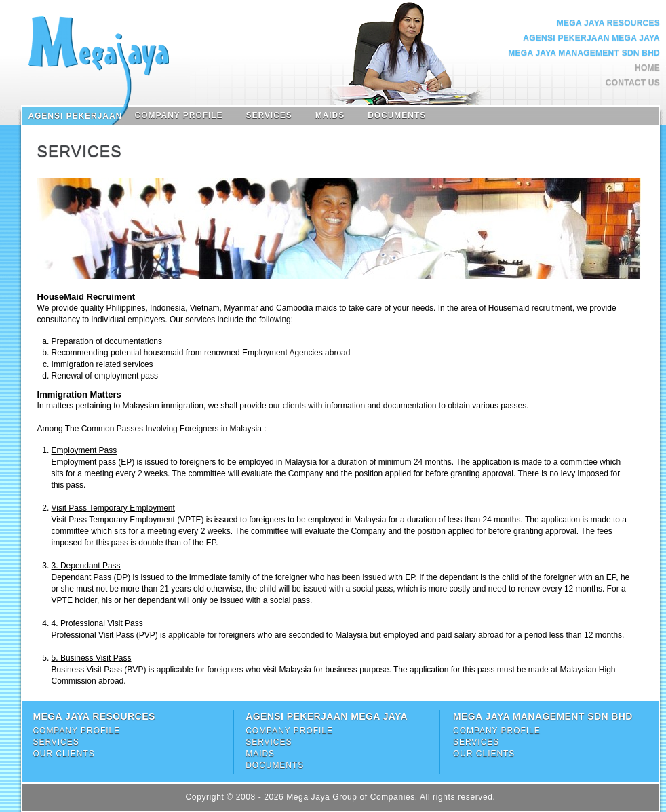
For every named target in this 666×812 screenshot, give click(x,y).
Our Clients (63, 754)
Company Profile (179, 115)
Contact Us (633, 83)
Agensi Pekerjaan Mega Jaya (591, 38)
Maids (330, 115)
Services (269, 115)
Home (647, 68)
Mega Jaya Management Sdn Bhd (584, 53)
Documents (397, 115)
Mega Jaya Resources (608, 23)
